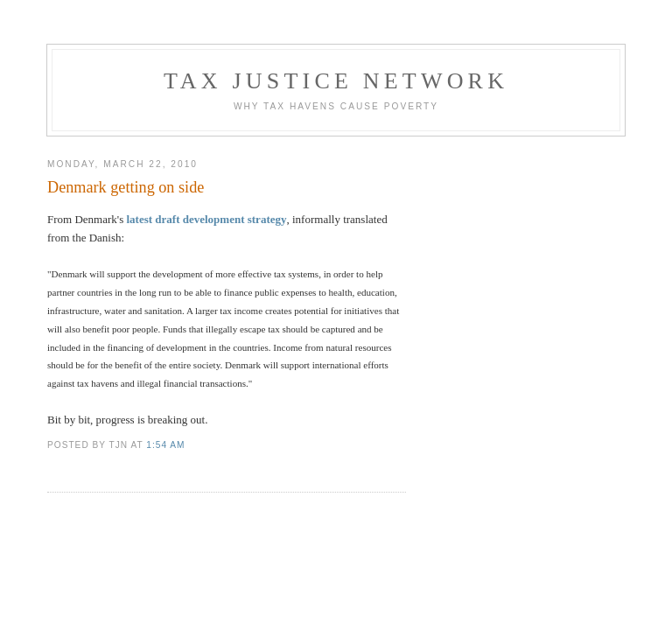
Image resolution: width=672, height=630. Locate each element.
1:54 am (165, 445)
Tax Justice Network (336, 81)
